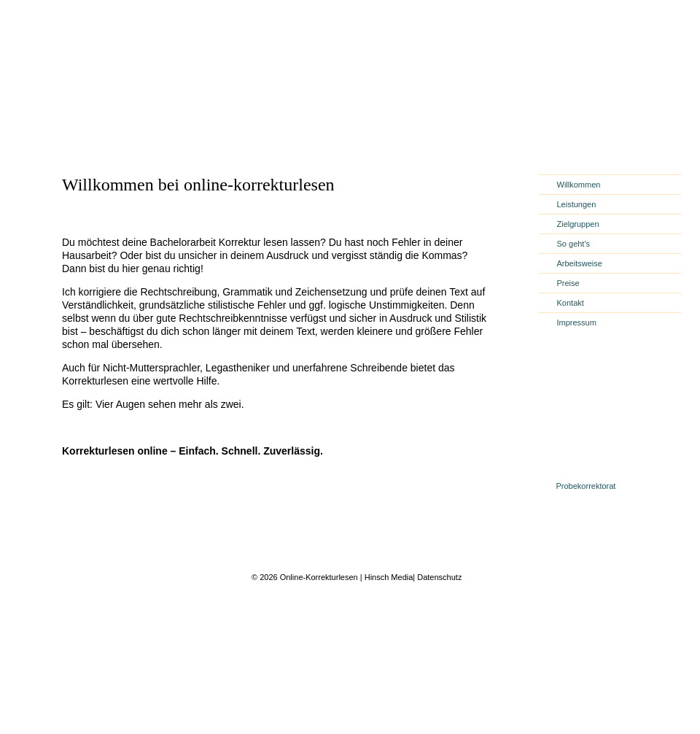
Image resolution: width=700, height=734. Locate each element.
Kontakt (571, 303)
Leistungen (577, 204)
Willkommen (579, 185)
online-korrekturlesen (145, 113)
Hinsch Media (389, 577)
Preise (568, 283)
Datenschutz (439, 577)
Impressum (577, 322)
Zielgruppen (578, 224)
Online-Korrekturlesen (318, 577)
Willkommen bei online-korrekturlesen (198, 185)
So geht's (574, 244)
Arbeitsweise (580, 263)
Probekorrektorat (586, 486)
